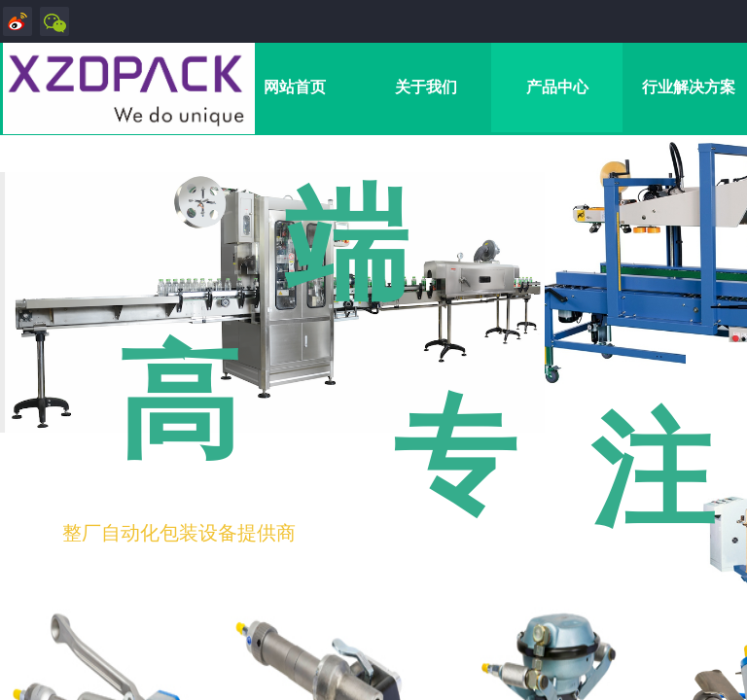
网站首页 (295, 87)
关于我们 (426, 87)
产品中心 (557, 87)
